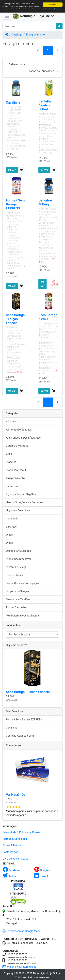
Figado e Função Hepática (21, 494)
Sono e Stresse (15, 575)
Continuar (53, 5)
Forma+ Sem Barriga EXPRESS (15, 204)
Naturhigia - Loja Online (33, 16)
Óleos (9, 535)
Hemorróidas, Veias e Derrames (24, 502)
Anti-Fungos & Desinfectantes (23, 438)
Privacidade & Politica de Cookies (22, 832)
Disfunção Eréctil (16, 470)
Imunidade (12, 519)
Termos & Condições (15, 839)
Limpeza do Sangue (17, 591)
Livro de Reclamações (15, 859)
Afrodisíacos (13, 422)
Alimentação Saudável (19, 430)
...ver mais (15, 149)
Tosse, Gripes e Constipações (23, 583)
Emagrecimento (35, 35)
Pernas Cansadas (16, 607)
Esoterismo (13, 486)
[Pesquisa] (29, 26)
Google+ (42, 870)
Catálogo (17, 35)
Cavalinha (13, 102)
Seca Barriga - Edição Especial (15, 319)
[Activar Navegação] (7, 16)
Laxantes (11, 527)
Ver (12, 170)
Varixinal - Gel (16, 795)
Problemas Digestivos (19, 559)
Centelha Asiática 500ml (45, 105)
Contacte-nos (10, 852)
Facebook (11, 870)
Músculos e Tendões (18, 599)
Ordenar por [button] (16, 64)
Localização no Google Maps (22, 931)
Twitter (10, 876)
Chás (9, 454)
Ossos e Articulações (18, 551)
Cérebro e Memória (17, 446)
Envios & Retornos (13, 845)
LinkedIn (42, 876)
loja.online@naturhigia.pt (19, 967)
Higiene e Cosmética (18, 510)
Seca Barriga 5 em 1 (48, 317)
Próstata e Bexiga (16, 567)
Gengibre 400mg (45, 202)
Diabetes (11, 462)
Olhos (9, 543)
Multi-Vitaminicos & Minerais (23, 616)
